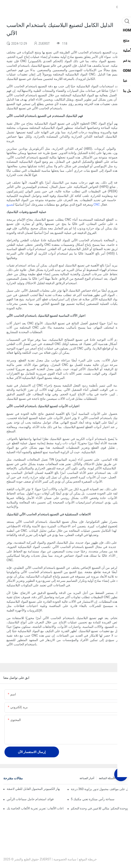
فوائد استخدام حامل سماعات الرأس (30, 799)
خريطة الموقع (88, 859)
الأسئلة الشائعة (107, 778)
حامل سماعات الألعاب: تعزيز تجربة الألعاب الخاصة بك (35, 808)
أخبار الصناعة (87, 778)
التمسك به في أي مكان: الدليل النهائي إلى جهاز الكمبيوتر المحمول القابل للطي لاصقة (33, 789)
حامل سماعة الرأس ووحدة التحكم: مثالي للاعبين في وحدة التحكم (99, 808)
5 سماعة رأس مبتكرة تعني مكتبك (93, 799)
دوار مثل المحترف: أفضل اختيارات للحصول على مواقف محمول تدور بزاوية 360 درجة (99, 789)
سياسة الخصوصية (65, 859)
